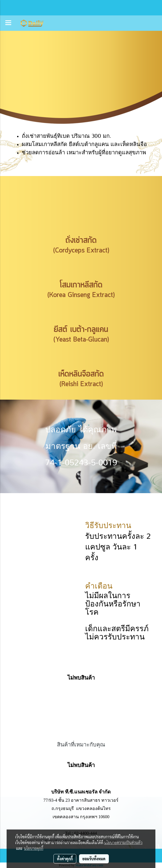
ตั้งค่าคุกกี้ (65, 859)
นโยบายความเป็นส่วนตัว (123, 842)
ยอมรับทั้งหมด (94, 859)
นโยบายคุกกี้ (34, 848)
